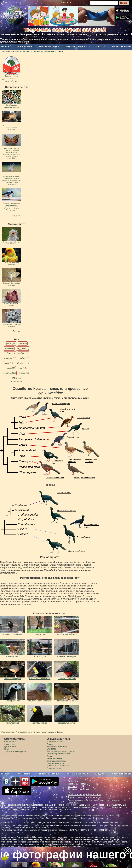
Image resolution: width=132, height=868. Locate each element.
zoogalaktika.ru (32, 837)
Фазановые (9, 744)
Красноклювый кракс (67, 511)
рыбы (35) (11, 343)
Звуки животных (54, 768)
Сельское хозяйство (78, 789)
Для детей (100, 46)
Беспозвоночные (55, 758)
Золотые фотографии (57, 761)
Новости (72, 787)
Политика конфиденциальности (84, 794)
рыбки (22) (23, 353)
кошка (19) (9, 363)
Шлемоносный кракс (61, 404)
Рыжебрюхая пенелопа (84, 477)
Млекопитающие (55, 742)
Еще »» (17, 216)
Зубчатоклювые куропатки (16, 751)
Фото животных (24, 46)
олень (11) (17, 378)
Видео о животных (122, 46)
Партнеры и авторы (78, 784)
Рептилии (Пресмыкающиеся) (61, 751)
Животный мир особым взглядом (85, 797)
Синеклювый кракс (77, 551)
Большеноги (10, 742)
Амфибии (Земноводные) (59, 754)
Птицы (50, 744)
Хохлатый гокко (64, 493)
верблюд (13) (10, 373)
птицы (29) (9, 348)
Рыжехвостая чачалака (91, 461)
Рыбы (50, 756)
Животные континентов (58, 766)
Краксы (86, 429)
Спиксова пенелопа (55, 477)
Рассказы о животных (77, 46)
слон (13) (22, 368)
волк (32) (23, 343)
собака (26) (10, 353)
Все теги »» (17, 382)
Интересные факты (49, 46)
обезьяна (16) (23, 363)
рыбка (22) (24, 358)
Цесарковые (10, 746)
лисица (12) (24, 373)
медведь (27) (23, 348)
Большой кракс (83, 537)
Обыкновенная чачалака (74, 461)
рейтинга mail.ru (85, 816)
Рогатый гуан (73, 437)
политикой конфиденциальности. (70, 847)
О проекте (73, 781)
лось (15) (11, 368)
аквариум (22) (10, 358)
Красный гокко (83, 418)
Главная (5, 46)
